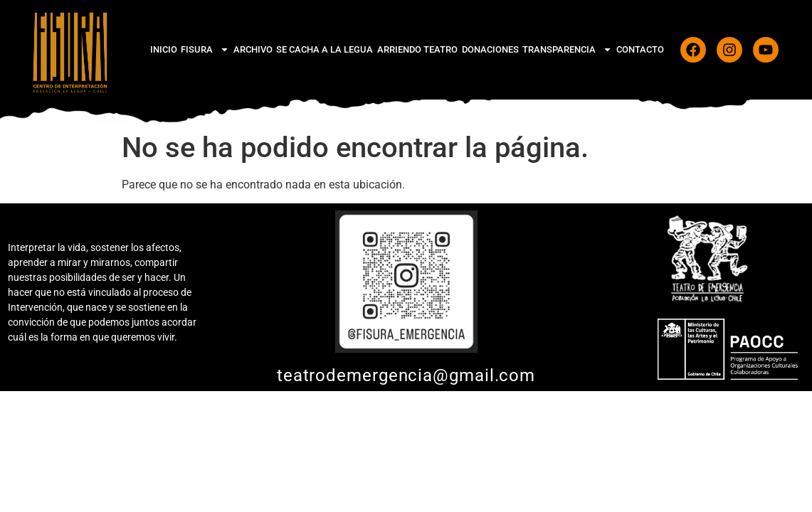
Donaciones (490, 49)
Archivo (253, 49)
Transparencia (567, 49)
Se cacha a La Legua (325, 49)
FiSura (205, 49)
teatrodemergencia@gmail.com (406, 375)
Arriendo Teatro (417, 49)
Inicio (164, 49)
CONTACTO (640, 49)
